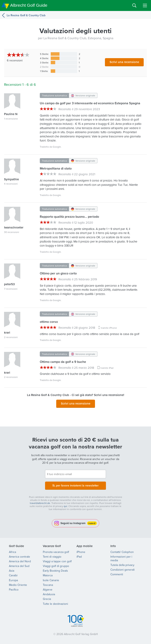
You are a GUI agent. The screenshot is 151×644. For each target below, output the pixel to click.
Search (134, 5)
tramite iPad (107, 368)
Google (57, 147)
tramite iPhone (109, 328)
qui (65, 506)
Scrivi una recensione (124, 62)
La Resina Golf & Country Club (26, 15)
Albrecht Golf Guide (29, 5)
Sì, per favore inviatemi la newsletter (75, 485)
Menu (145, 5)
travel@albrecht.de (40, 503)
